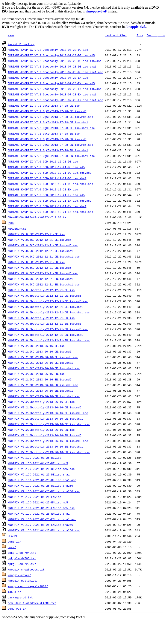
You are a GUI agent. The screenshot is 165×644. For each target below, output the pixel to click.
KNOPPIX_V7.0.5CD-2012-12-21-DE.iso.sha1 (40, 251)
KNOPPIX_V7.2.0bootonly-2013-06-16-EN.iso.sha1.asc (49, 452)
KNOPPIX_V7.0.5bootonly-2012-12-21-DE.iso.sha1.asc (49, 312)
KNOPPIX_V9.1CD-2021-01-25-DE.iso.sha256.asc (44, 491)
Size (140, 35)
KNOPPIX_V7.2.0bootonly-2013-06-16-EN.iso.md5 (45, 435)
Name (11, 35)
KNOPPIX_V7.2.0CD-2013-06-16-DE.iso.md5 (39, 351)
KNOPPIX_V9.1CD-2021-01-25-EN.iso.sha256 (40, 525)
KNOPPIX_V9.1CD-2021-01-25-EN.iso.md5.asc (41, 508)
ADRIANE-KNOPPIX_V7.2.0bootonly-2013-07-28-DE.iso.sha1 (52, 66)
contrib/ (14, 541)
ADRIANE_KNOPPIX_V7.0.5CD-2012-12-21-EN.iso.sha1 (47, 206)
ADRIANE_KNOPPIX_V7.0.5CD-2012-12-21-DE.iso (43, 161)
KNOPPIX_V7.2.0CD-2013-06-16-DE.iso (36, 346)
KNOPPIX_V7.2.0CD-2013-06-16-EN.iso (36, 374)
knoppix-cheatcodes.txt (26, 569)
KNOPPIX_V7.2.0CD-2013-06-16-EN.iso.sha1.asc (44, 396)
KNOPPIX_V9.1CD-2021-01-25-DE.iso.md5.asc (41, 469)
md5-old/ (14, 592)
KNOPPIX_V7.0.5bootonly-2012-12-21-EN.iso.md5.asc (48, 329)
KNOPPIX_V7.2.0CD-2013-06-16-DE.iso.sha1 (40, 363)
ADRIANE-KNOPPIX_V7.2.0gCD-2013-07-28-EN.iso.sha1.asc (51, 156)
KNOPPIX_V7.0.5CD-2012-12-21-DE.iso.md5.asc (43, 245)
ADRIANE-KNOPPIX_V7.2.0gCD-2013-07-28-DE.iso (44, 106)
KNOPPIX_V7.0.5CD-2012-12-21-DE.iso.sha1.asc (44, 256)
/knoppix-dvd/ (97, 11)
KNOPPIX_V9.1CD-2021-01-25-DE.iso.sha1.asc (42, 480)
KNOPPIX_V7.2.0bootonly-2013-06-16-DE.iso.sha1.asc (49, 424)
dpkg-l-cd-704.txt (22, 553)
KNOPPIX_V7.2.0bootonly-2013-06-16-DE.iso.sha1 (45, 419)
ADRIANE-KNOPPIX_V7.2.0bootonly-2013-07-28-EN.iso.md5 (51, 83)
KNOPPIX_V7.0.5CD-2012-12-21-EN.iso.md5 (39, 268)
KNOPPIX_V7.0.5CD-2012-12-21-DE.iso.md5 (39, 240)
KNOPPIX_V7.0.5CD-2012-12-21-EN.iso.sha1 (40, 279)
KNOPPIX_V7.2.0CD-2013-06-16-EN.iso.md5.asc (43, 385)
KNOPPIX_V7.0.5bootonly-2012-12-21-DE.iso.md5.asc (48, 301)
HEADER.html (17, 228)
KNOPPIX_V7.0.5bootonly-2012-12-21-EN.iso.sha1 (45, 335)
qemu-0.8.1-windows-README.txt (32, 603)
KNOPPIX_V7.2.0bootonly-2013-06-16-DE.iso (41, 402)
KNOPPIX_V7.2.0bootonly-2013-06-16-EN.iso (41, 430)
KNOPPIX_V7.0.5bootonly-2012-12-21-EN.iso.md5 (45, 324)
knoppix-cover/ (19, 575)
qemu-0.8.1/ (17, 609)
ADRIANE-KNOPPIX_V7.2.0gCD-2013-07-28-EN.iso (44, 133)
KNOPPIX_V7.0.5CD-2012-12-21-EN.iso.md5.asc (43, 273)
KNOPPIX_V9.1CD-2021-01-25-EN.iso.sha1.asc (42, 519)
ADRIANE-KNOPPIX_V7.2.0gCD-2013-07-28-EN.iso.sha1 (48, 150)
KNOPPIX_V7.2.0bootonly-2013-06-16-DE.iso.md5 (45, 407)
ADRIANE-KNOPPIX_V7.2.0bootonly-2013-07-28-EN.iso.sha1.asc (55, 100)
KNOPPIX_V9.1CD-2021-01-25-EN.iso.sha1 (39, 514)
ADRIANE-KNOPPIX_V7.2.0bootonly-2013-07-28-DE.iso (48, 50)
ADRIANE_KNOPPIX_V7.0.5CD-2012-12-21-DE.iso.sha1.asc (50, 184)
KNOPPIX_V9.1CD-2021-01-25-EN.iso (35, 497)
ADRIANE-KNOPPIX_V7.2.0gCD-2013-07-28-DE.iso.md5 (47, 111)
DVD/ (11, 223)
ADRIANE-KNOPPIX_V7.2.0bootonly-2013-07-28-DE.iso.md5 (51, 55)
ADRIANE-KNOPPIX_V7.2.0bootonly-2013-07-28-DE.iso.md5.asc (55, 61)
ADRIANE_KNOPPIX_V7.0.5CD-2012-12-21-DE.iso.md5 (46, 167)
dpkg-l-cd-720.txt (22, 564)
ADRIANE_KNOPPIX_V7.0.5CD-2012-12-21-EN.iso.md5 (46, 195)
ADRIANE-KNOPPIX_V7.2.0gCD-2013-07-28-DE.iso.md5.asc (50, 117)
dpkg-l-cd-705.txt (22, 558)
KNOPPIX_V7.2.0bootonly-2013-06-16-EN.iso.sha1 (45, 446)
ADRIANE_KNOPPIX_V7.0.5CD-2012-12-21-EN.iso (43, 189)
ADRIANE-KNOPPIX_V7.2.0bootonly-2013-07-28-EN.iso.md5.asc (55, 89)
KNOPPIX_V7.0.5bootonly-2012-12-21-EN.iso (41, 318)
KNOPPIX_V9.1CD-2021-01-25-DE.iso (35, 458)
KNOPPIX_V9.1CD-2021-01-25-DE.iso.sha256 (40, 486)
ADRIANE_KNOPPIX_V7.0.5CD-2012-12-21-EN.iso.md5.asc (50, 201)
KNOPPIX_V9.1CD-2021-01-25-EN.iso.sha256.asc (44, 530)
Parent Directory (21, 44)
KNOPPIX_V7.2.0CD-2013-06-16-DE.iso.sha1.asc (44, 368)
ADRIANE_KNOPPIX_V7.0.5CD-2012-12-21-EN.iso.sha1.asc (50, 212)
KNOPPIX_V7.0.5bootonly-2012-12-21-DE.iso (41, 290)
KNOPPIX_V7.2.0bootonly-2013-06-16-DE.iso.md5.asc (48, 413)
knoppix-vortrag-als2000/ (28, 586)
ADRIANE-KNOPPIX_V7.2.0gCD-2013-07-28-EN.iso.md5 (47, 139)
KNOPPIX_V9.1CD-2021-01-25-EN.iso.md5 (38, 502)
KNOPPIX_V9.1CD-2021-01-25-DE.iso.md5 (38, 463)
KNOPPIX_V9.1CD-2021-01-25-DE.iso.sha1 (39, 474)
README (13, 536)
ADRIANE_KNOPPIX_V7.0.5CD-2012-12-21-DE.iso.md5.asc (50, 173)
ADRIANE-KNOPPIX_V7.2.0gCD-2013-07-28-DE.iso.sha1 (48, 122)
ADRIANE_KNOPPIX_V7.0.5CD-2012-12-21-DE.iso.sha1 (47, 178)
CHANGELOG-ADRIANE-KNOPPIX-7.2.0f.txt (38, 217)
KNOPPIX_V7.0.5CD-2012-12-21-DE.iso (36, 234)
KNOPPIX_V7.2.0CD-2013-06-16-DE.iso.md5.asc (43, 357)
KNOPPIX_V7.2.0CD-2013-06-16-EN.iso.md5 (39, 379)
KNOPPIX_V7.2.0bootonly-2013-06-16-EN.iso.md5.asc (48, 441)
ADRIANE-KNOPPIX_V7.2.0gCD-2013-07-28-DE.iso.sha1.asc (51, 128)
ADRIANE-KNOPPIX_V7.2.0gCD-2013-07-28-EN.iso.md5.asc (50, 145)
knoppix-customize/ (23, 581)
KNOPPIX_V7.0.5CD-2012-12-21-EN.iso (36, 262)
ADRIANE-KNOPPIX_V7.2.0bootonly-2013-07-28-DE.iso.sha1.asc (55, 72)
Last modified (116, 35)
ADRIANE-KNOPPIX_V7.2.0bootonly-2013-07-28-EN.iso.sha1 (52, 94)
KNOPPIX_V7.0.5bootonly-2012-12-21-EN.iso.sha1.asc (49, 340)
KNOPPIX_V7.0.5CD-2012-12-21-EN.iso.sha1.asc (44, 284)
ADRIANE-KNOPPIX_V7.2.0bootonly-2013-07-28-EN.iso (48, 78)
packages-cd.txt (20, 597)
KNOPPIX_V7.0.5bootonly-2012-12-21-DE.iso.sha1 (45, 307)
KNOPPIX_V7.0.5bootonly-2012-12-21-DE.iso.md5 (45, 296)
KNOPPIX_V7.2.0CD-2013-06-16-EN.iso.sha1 (40, 391)
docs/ (12, 547)
